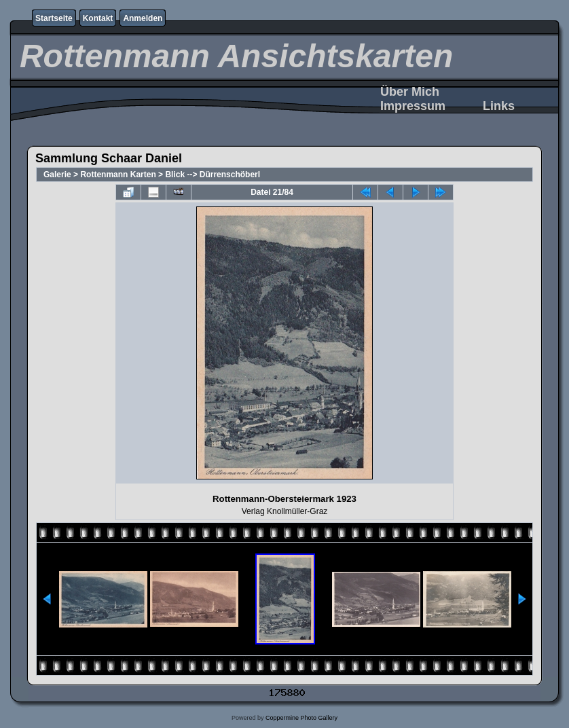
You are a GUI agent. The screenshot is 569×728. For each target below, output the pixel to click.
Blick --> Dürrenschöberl (213, 175)
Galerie (57, 175)
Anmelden (143, 18)
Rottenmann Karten (118, 175)
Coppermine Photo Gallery (301, 718)
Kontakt (98, 18)
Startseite (54, 18)
